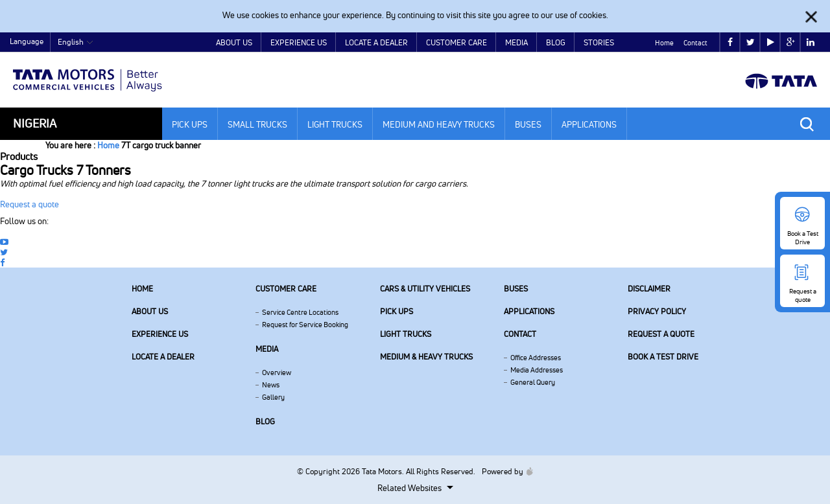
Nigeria (35, 123)
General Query (533, 382)
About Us (234, 42)
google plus (791, 42)
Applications (589, 124)
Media (516, 42)
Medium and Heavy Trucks (439, 124)
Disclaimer (649, 289)
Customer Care (456, 42)
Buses (528, 124)
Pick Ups (190, 124)
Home (664, 43)
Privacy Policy (657, 311)
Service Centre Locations (300, 312)
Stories (599, 42)
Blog (556, 42)
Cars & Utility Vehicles (425, 289)
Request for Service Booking (305, 325)
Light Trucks (335, 124)
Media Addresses (537, 370)
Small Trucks (257, 124)
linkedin (811, 42)
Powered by (504, 471)
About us (150, 311)
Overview (277, 372)
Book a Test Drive (663, 357)
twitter (751, 42)
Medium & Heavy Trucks (426, 357)
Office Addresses (536, 358)
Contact (695, 43)
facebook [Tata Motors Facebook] (730, 42)
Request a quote (30, 204)
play (771, 42)
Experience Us (299, 42)
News (271, 385)
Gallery (273, 397)
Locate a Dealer (376, 42)
